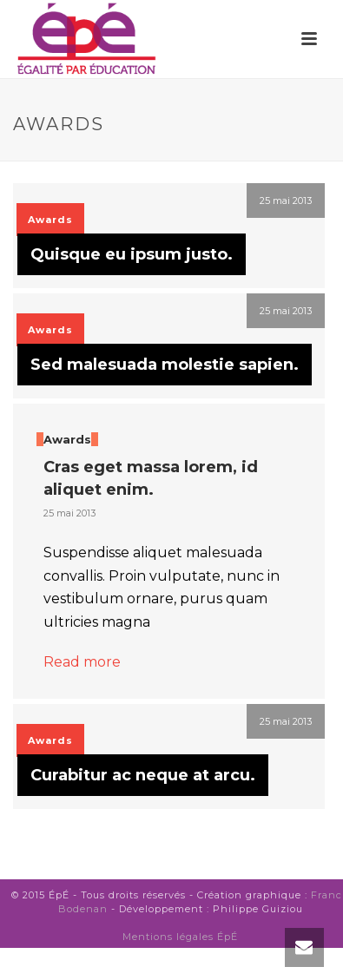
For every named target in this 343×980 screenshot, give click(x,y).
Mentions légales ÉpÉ (180, 937)
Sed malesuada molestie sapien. (165, 365)
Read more (82, 662)
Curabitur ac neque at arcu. (143, 775)
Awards (50, 220)
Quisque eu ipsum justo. (132, 254)
